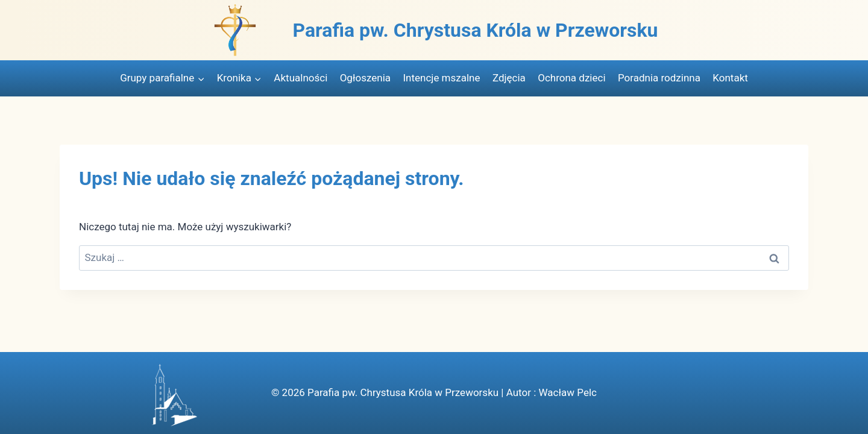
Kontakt (730, 78)
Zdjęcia (509, 78)
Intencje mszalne (441, 78)
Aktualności (300, 78)
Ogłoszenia (365, 78)
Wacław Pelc (567, 392)
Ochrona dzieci (571, 78)
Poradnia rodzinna (659, 78)
